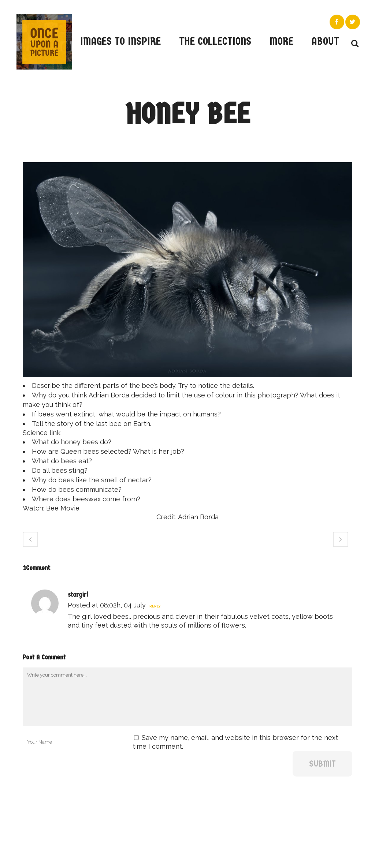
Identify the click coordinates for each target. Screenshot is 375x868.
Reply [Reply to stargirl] (155, 606)
